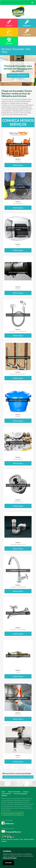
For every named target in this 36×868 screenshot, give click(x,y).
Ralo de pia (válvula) (18, 485)
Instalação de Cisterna (18, 144)
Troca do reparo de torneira (18, 656)
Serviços (26, 792)
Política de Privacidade (10, 858)
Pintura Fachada (16, 847)
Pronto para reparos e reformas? (12, 814)
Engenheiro (5, 843)
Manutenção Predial (7, 845)
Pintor (22, 839)
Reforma (14, 841)
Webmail (4, 795)
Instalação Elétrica (6, 847)
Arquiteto (26, 841)
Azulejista (28, 845)
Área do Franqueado (20, 794)
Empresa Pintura (24, 847)
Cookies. (7, 851)
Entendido (8, 863)
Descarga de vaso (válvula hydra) (18, 229)
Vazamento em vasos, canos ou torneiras (18, 740)
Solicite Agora (18, 165)
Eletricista (10, 839)
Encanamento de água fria (18, 357)
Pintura (10, 841)
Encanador (16, 839)
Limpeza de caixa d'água (18, 400)
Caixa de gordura (18, 187)
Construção (20, 841)
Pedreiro (4, 839)
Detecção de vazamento (18, 272)
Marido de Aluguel (29, 839)
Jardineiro (4, 841)
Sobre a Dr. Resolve (14, 792)
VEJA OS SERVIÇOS (18, 79)
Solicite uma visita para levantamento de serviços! (19, 777)
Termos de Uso (6, 794)
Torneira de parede (18, 613)
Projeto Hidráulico (18, 443)
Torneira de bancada (18, 571)
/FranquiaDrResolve (11, 832)
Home (3, 792)
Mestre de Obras (12, 843)
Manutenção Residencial (19, 845)
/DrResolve (8, 824)
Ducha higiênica (18, 315)
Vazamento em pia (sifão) (18, 698)
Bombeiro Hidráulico (23, 843)
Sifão (18, 528)
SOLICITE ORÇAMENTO (18, 76)
